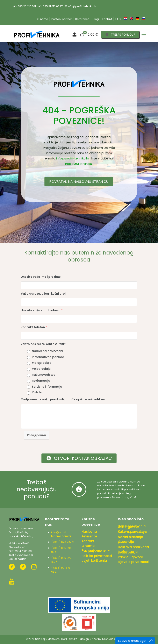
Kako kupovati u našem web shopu (132, 532)
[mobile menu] (144, 35)
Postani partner (62, 19)
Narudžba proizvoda (47, 351)
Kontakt (107, 19)
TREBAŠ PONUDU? (120, 35)
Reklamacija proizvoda (128, 552)
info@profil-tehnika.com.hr (61, 534)
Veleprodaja (41, 369)
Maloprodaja (42, 363)
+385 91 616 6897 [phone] (52, 6)
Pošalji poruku (37, 435)
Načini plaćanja (131, 537)
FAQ (118, 19)
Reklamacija (41, 381)
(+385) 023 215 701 (64, 542)
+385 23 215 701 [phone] (26, 6)
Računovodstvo (44, 375)
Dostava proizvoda (133, 547)
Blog (96, 19)
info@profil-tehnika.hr (73, 158)
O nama (43, 19)
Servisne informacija (47, 387)
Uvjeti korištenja (94, 561)
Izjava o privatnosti (134, 562)
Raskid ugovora (131, 557)
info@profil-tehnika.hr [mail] (82, 6)
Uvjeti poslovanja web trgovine (132, 527)
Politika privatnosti (97, 556)
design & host (89, 639)
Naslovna (89, 532)
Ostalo (37, 392)
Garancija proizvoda (126, 542)
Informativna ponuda (48, 357)
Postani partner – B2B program (96, 551)
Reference (82, 19)
